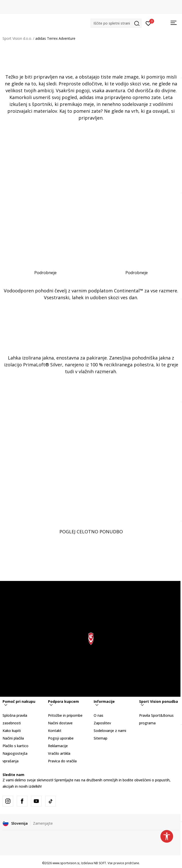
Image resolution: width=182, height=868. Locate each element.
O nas (98, 715)
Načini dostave (60, 723)
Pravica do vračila (62, 761)
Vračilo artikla (59, 753)
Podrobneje (45, 273)
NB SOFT (100, 863)
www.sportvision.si (66, 863)
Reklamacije (58, 746)
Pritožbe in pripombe (65, 715)
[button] (116, 23)
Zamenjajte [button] (43, 823)
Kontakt (55, 731)
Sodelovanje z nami (110, 731)
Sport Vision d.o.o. (17, 38)
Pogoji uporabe (61, 738)
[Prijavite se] (148, 23)
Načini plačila (13, 738)
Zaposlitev (102, 723)
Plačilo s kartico (15, 746)
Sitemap (101, 738)
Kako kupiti (12, 731)
